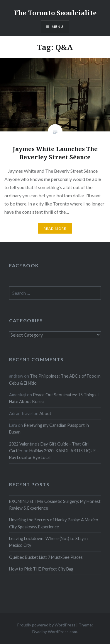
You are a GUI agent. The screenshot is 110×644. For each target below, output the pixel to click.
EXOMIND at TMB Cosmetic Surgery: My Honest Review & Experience (55, 505)
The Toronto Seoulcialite (55, 13)
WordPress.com (62, 632)
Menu (58, 26)
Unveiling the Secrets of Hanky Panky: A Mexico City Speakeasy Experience (54, 523)
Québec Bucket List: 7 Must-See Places (46, 557)
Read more (55, 228)
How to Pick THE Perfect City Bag (41, 569)
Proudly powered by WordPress (46, 625)
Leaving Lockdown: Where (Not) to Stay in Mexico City (48, 542)
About (45, 413)
